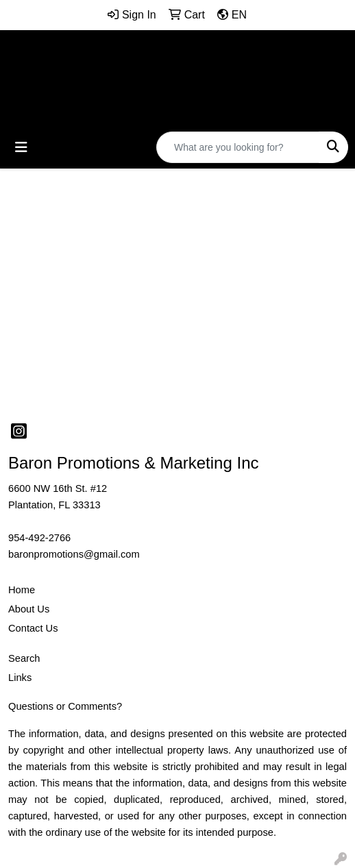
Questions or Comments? (65, 706)
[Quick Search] (238, 147)
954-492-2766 (39, 538)
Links (20, 678)
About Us (29, 609)
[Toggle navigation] (21, 147)
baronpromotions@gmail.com (74, 554)
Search (24, 658)
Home (22, 590)
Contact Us (33, 628)
